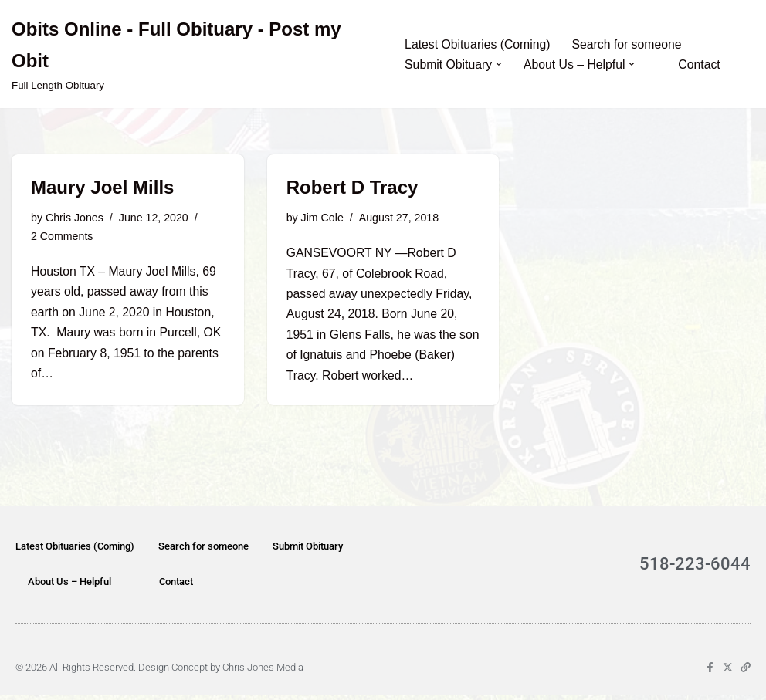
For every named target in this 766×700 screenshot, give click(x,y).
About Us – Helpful (69, 586)
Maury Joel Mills (102, 187)
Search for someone (629, 44)
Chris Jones (75, 218)
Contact (702, 64)
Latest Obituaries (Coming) (478, 44)
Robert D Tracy (352, 187)
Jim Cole (323, 218)
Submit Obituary (308, 551)
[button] (500, 64)
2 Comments (63, 238)
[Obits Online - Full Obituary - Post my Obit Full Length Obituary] (195, 54)
